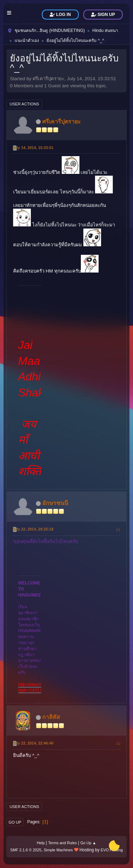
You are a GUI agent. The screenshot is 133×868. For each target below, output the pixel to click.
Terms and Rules (63, 843)
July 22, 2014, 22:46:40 (33, 743)
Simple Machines (58, 850)
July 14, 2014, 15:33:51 (33, 148)
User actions (24, 104)
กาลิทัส (51, 717)
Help (41, 843)
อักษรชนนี (55, 503)
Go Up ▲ (88, 843)
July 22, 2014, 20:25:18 (33, 529)
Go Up (15, 822)
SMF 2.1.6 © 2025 (26, 850)
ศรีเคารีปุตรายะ (62, 122)
